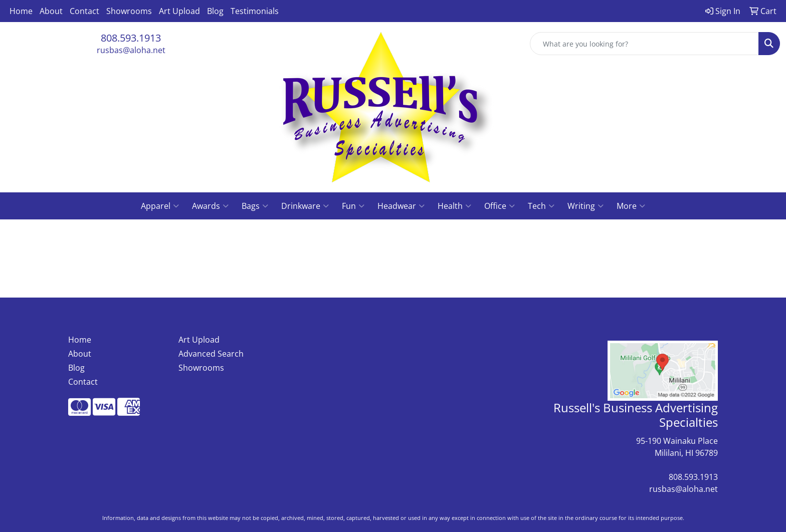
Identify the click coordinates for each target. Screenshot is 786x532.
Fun (353, 206)
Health (454, 206)
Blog (215, 11)
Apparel (160, 206)
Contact (84, 11)
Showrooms (129, 11)
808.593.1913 (131, 38)
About (51, 11)
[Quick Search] (644, 44)
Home (21, 11)
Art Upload (179, 11)
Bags (255, 206)
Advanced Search (211, 354)
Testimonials (255, 11)
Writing (585, 206)
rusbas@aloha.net (131, 50)
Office (500, 206)
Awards (210, 206)
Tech (541, 206)
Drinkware (305, 206)
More (631, 206)
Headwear (401, 206)
